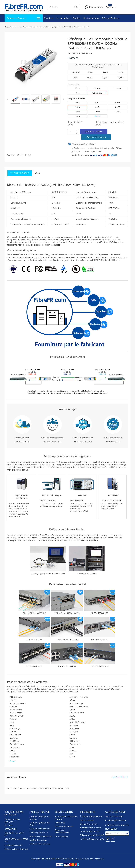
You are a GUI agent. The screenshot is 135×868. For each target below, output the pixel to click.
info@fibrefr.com (118, 820)
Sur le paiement (87, 820)
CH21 (97, 107)
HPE (77, 93)
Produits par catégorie (40, 829)
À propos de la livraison (91, 828)
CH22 (117, 107)
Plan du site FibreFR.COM (41, 836)
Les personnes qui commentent (55, 788)
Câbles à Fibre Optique (40, 844)
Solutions (49, 18)
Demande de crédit (89, 824)
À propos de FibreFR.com (91, 817)
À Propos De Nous (111, 18)
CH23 (77, 112)
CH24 (97, 112)
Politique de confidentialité (92, 835)
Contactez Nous (91, 18)
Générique (97, 93)
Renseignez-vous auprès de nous (110, 123)
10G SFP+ (8, 826)
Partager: (11, 155)
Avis (37, 173)
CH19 (117, 103)
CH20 (77, 107)
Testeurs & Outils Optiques (16, 849)
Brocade (117, 88)
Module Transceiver (38, 840)
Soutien (77, 18)
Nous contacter (62, 836)
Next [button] (63, 100)
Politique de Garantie (64, 827)
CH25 (117, 112)
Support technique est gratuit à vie (88, 151)
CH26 (77, 116)
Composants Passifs (13, 845)
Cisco (77, 88)
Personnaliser (63, 18)
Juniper (97, 88)
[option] (16, 100)
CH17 (77, 103)
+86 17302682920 (115, 817)
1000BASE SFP (11, 829)
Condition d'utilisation (90, 831)
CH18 (97, 103)
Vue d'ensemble (20, 173)
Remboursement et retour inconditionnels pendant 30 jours (98, 148)
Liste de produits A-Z (39, 833)
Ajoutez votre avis (120, 777)
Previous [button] (8, 100)
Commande (60, 823)
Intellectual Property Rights (92, 839)
